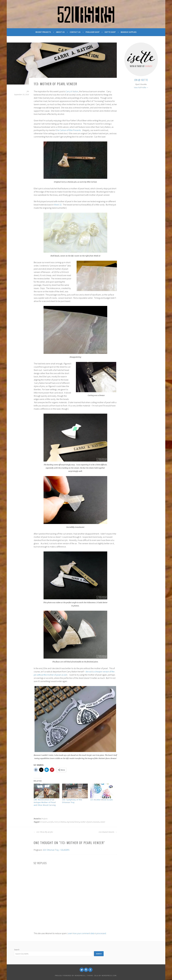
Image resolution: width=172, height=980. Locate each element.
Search (17, 950)
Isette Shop (110, 32)
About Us (60, 32)
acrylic (51, 822)
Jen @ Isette (141, 80)
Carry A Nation (60, 822)
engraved (70, 822)
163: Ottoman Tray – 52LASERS (56, 850)
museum (96, 822)
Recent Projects (43, 32)
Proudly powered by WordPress (70, 975)
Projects (44, 819)
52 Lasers (44, 822)
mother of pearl (86, 822)
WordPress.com (109, 975)
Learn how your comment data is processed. (87, 933)
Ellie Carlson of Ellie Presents (68, 130)
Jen (28, 91)
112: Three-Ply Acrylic (43, 832)
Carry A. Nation (72, 91)
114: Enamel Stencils (108, 832)
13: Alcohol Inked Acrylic (102, 800)
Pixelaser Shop (93, 32)
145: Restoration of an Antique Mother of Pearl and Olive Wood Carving (45, 802)
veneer (103, 822)
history (77, 822)
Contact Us (75, 32)
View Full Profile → (141, 87)
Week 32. (58, 205)
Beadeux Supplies (129, 32)
